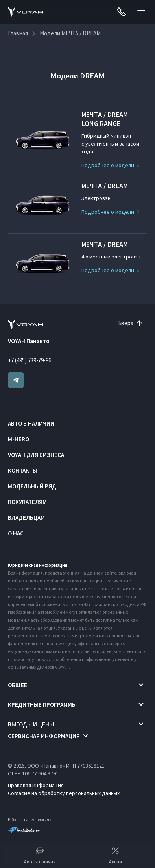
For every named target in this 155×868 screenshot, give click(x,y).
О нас (16, 533)
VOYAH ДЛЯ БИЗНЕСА (36, 455)
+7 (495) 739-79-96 (30, 360)
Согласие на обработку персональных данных (64, 793)
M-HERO (18, 439)
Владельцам (26, 518)
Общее (18, 685)
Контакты (23, 470)
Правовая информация (36, 785)
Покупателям (27, 502)
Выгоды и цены (31, 724)
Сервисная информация (44, 736)
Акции (115, 855)
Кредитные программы (42, 705)
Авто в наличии (31, 423)
